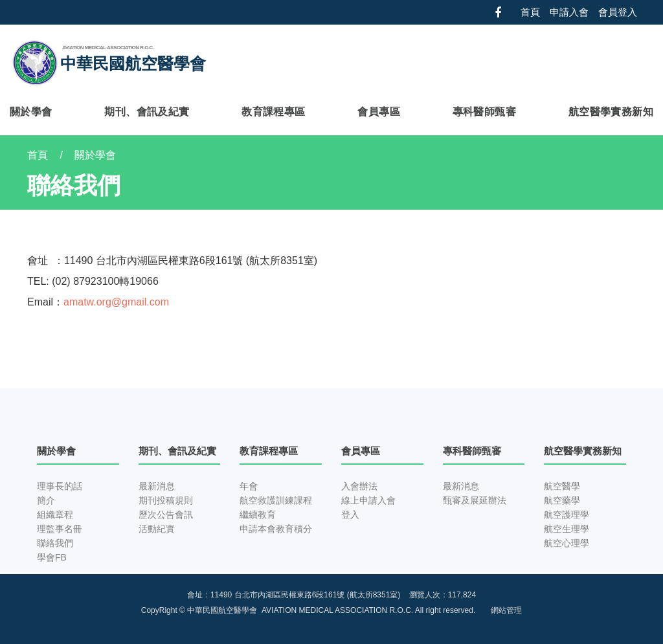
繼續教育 (258, 515)
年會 (249, 486)
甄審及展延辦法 (475, 500)
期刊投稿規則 (166, 500)
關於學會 (31, 112)
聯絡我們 (55, 543)
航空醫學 (562, 486)
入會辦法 (359, 486)
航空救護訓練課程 (276, 500)
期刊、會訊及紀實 (147, 112)
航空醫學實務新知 (611, 112)
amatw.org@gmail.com (116, 302)
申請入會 (569, 12)
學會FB (52, 557)
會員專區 (379, 112)
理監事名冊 (60, 529)
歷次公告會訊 (166, 515)
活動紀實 (157, 529)
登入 (350, 515)
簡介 (46, 500)
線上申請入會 (368, 500)
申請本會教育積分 (276, 529)
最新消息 (157, 486)
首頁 (530, 12)
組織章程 (55, 515)
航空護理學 (567, 515)
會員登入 (618, 12)
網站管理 (506, 610)
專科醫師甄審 (484, 112)
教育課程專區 (273, 112)
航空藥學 (562, 500)
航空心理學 (567, 543)
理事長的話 (60, 486)
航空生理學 (567, 529)
